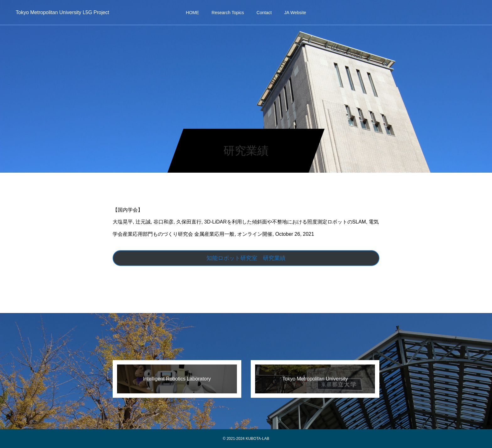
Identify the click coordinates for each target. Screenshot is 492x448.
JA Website (295, 13)
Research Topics (228, 13)
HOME (192, 13)
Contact (264, 13)
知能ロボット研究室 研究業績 (246, 258)
